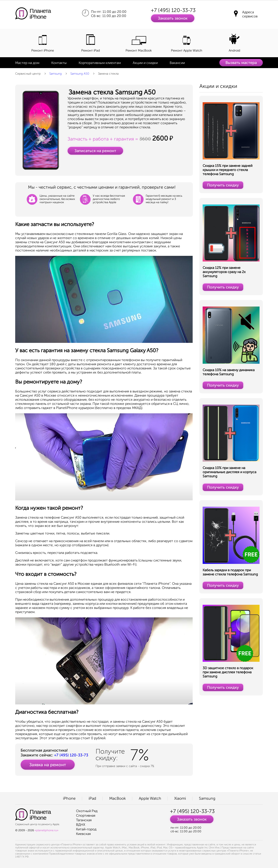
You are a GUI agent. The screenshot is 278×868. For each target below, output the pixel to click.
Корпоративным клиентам (100, 63)
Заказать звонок (173, 18)
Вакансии (177, 63)
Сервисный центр (28, 74)
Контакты (59, 63)
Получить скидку (223, 185)
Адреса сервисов (250, 14)
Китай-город (86, 829)
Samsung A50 (80, 74)
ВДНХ (81, 825)
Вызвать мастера (241, 63)
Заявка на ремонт (48, 765)
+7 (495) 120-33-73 (173, 10)
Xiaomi (180, 798)
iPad (92, 798)
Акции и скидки (145, 63)
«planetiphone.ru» (47, 830)
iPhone (69, 798)
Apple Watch (150, 798)
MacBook (117, 798)
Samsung (55, 74)
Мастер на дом (27, 63)
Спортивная (86, 815)
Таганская (84, 820)
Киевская (83, 834)
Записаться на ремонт (95, 151)
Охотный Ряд (87, 811)
